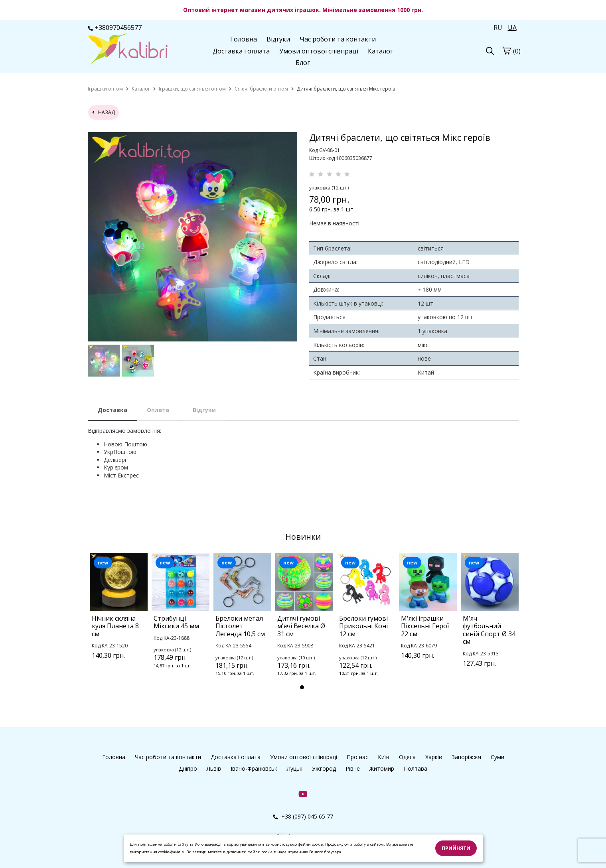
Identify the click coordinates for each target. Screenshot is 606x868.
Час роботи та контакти (338, 39)
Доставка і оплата (241, 51)
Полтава (416, 768)
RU (498, 28)
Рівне (353, 768)
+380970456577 (115, 28)
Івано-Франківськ (254, 768)
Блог (303, 63)
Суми (497, 757)
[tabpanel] (119, 616)
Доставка (113, 410)
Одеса (407, 757)
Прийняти (456, 848)
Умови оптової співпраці (319, 51)
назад (104, 112)
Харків (434, 757)
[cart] (506, 50)
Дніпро (188, 768)
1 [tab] (302, 687)
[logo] (128, 50)
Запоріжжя (466, 757)
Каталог (380, 51)
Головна (244, 39)
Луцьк (295, 768)
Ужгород (324, 768)
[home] (105, 89)
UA (512, 28)
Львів (214, 768)
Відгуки (278, 39)
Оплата (158, 410)
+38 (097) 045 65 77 (303, 816)
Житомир (382, 768)
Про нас (357, 757)
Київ (384, 757)
